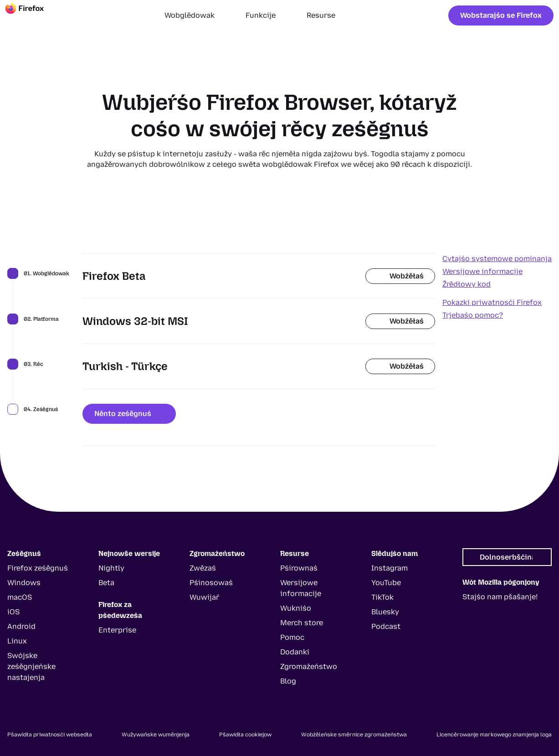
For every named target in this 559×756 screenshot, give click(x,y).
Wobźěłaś (400, 276)
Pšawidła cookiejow (245, 735)
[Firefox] (33, 15)
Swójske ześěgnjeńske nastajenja (31, 666)
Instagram (390, 568)
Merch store (302, 623)
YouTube (386, 583)
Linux (17, 641)
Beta (106, 583)
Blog (288, 681)
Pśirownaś (299, 568)
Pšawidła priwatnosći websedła (50, 735)
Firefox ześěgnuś (38, 568)
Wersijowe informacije (482, 271)
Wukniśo (296, 608)
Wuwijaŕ (204, 597)
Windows (24, 583)
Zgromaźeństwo (309, 666)
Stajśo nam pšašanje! (500, 597)
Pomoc (292, 637)
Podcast (386, 626)
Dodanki (295, 652)
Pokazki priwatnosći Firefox (492, 302)
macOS (20, 597)
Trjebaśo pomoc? (473, 315)
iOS (13, 612)
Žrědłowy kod (467, 284)
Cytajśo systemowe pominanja (497, 259)
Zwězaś (203, 568)
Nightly (111, 568)
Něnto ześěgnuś (129, 414)
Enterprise (117, 630)
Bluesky (385, 612)
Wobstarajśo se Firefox (501, 15)
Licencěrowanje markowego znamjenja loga (494, 735)
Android (21, 626)
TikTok (382, 597)
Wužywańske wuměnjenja (156, 735)
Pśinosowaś (211, 583)
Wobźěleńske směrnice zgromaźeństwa (354, 735)
